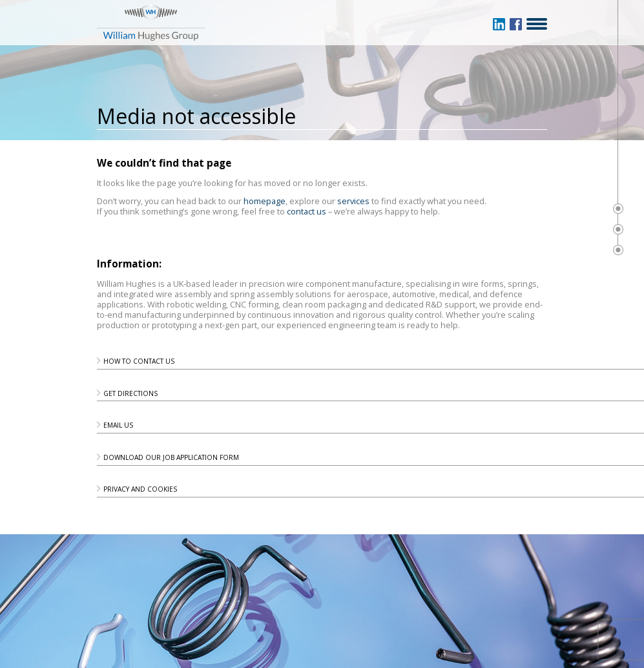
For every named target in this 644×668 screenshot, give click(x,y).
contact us (306, 211)
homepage (265, 201)
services (353, 201)
